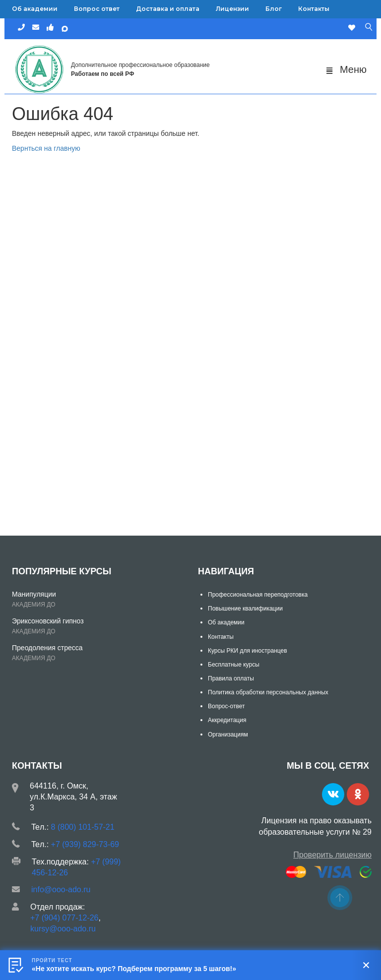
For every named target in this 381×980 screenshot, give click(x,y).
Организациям (228, 735)
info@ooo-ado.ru (61, 889)
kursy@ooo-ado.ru (63, 929)
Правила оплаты (231, 678)
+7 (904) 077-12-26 (64, 918)
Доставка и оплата (168, 9)
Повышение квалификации (245, 609)
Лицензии (232, 9)
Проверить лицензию (332, 855)
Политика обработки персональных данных (268, 692)
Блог (274, 9)
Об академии (35, 9)
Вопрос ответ (97, 9)
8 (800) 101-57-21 (83, 827)
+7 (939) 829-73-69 (85, 844)
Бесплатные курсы (234, 665)
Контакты (314, 9)
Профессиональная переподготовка (258, 595)
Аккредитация (227, 720)
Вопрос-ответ (226, 706)
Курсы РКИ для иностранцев (248, 651)
